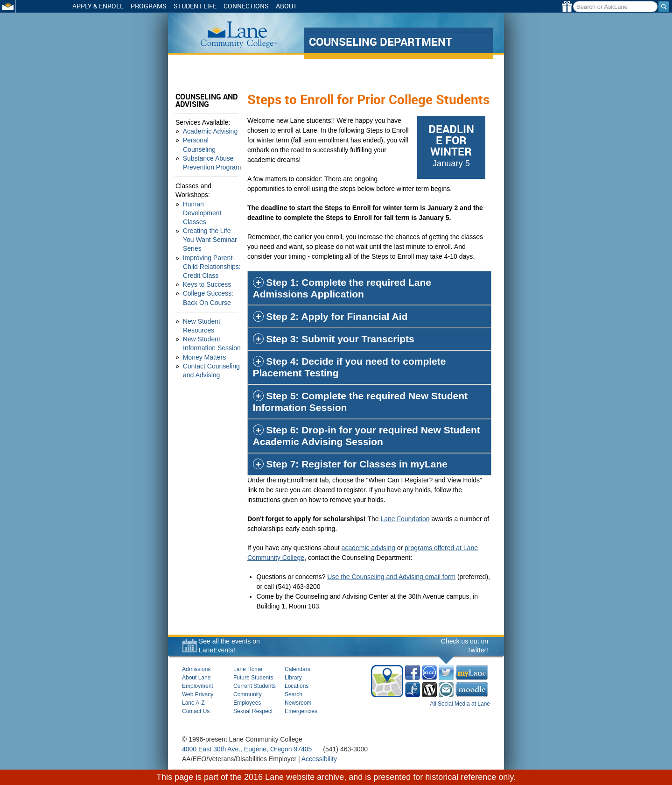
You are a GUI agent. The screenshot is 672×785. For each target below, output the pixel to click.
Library (293, 678)
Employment (198, 686)
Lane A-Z (193, 703)
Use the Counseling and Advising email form (393, 577)
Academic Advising (210, 131)
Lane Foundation (406, 519)
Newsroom (298, 703)
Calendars (297, 669)
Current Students (255, 686)
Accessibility (319, 759)
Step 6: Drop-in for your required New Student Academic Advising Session (367, 436)
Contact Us (196, 711)
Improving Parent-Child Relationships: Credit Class (212, 257)
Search (294, 694)
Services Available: (203, 122)
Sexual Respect (253, 711)
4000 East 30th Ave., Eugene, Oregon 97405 (247, 749)
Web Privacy (198, 694)
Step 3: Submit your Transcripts (340, 339)
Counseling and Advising (206, 101)
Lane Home (248, 669)
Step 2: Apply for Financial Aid (337, 316)
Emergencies (301, 711)
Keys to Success (207, 276)
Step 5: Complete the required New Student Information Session (361, 402)
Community (248, 694)
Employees (247, 703)
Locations (297, 686)
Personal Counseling (213, 140)
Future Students (253, 678)
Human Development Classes (202, 204)
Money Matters (205, 348)
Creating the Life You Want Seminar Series (213, 231)
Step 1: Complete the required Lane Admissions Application (343, 288)
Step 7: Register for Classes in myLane (357, 464)
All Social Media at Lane (460, 704)
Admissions (196, 669)
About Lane (196, 678)
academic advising (369, 548)
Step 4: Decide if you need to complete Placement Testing (350, 367)
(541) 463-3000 (345, 749)
